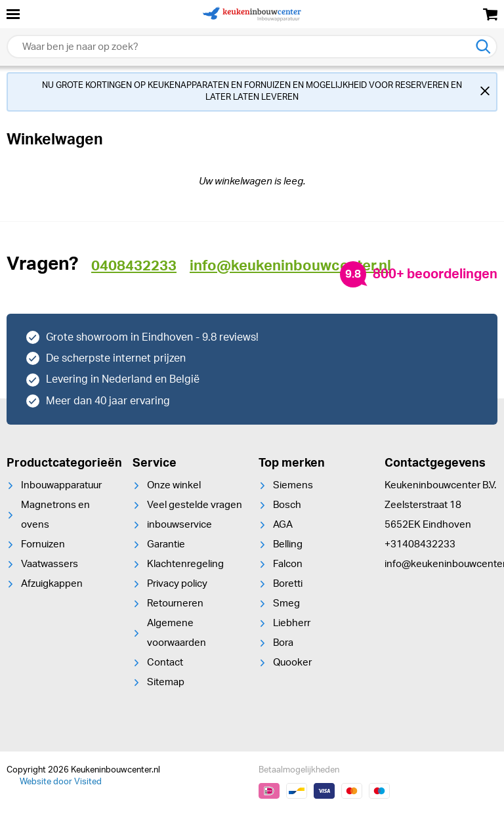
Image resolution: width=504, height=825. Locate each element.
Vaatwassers (50, 564)
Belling (288, 544)
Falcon (288, 564)
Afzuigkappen (52, 584)
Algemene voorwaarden (177, 633)
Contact (165, 663)
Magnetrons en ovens (55, 515)
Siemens (293, 485)
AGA (283, 525)
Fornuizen (43, 544)
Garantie (166, 544)
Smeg (286, 603)
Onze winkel (174, 485)
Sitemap (166, 682)
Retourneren (175, 603)
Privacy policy (177, 584)
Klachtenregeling (185, 564)
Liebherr (292, 623)
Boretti (288, 584)
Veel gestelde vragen (195, 505)
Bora (283, 643)
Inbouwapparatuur (61, 485)
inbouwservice (179, 525)
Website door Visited (61, 782)
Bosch (287, 505)
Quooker (292, 663)
